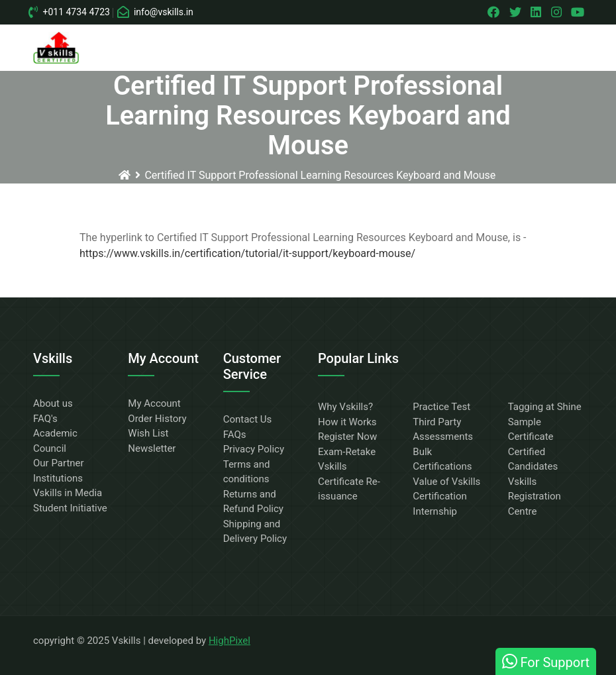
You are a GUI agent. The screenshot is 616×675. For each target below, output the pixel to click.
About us (53, 403)
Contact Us (248, 419)
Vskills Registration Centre (535, 496)
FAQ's (45, 419)
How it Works (347, 422)
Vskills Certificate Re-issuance (349, 481)
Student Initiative (70, 508)
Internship (435, 511)
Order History (157, 419)
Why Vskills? (345, 407)
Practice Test (441, 407)
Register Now (347, 437)
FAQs (235, 435)
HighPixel (230, 641)
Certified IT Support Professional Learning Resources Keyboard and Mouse (320, 175)
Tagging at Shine (545, 407)
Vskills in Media (68, 493)
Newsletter (152, 448)
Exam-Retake (347, 452)
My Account (154, 403)
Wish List (148, 433)
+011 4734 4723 (70, 12)
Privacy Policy (254, 449)
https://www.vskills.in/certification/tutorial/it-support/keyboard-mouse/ (247, 253)
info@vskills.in (156, 12)
